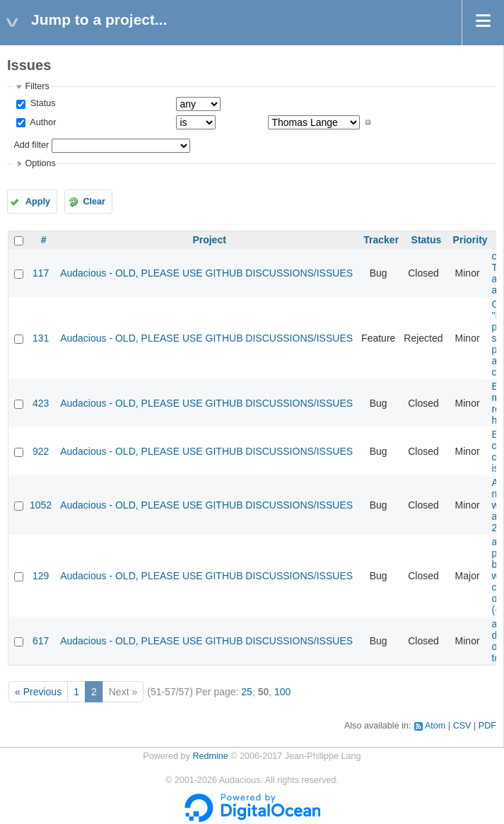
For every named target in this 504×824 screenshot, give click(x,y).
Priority (470, 240)
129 (41, 576)
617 (41, 641)
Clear (94, 202)
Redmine (210, 756)
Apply (38, 202)
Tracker (381, 240)
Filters (37, 86)
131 (41, 338)
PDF (487, 726)
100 (282, 692)
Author (42, 122)
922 (41, 451)
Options (40, 163)
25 (247, 692)
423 (41, 403)
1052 (41, 505)
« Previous (38, 692)
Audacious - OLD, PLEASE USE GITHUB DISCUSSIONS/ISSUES (206, 273)
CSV (462, 726)
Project (209, 240)
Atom (435, 726)
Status (41, 103)
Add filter (31, 145)
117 (41, 273)
